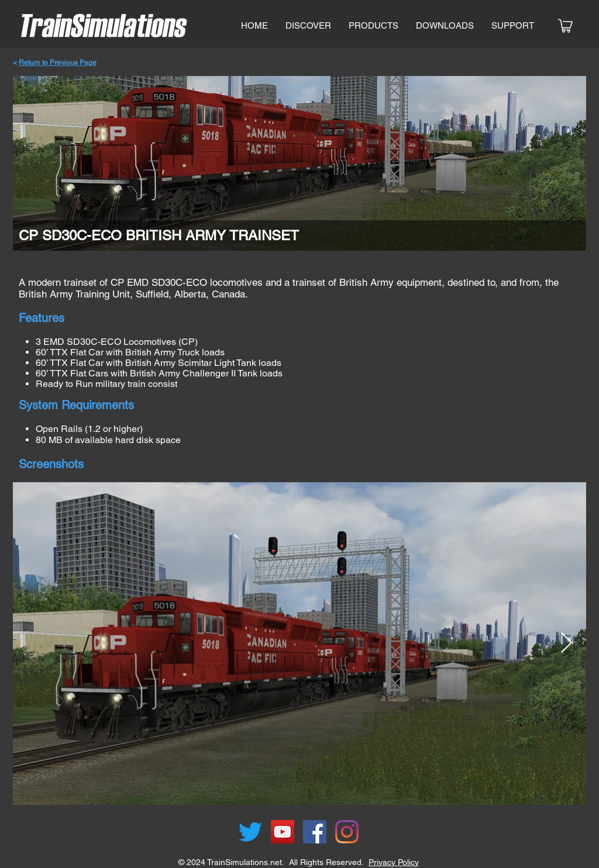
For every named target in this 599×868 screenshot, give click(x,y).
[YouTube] (283, 832)
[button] (373, 26)
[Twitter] (250, 832)
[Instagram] (347, 832)
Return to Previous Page (58, 63)
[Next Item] (566, 643)
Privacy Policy (394, 862)
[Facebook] (315, 832)
